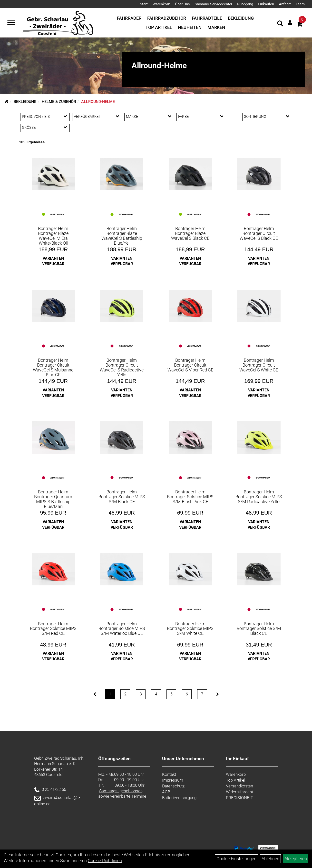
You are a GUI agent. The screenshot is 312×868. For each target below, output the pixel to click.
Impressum (173, 780)
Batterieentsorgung (179, 798)
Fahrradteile (207, 18)
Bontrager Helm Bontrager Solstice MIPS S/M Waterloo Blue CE (122, 629)
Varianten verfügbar (53, 261)
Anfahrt (285, 4)
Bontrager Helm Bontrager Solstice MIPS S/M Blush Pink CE (190, 497)
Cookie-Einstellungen (236, 859)
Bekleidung (241, 18)
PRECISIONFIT (239, 798)
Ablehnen (270, 859)
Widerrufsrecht (239, 792)
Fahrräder (129, 18)
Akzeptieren (296, 859)
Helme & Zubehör (59, 102)
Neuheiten (190, 27)
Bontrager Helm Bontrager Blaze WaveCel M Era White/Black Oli (53, 236)
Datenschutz (173, 786)
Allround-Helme (98, 102)
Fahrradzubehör (167, 18)
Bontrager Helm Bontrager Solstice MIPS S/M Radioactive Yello (259, 497)
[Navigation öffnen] (11, 23)
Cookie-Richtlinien (105, 861)
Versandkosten (239, 786)
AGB (166, 792)
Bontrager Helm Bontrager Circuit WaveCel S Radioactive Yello (122, 367)
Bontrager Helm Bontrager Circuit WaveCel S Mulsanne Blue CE (53, 367)
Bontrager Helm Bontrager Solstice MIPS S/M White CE (190, 629)
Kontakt (169, 774)
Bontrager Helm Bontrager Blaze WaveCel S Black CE (190, 233)
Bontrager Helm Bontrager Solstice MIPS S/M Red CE (53, 629)
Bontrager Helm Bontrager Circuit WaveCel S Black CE (259, 233)
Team (300, 4)
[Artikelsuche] (280, 24)
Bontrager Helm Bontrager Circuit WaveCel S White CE (259, 365)
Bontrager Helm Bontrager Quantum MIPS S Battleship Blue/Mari (53, 499)
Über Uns (182, 4)
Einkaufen (266, 4)
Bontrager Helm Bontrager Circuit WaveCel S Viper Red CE (190, 365)
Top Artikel (159, 27)
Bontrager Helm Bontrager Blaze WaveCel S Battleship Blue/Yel (122, 236)
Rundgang (245, 4)
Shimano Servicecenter (214, 4)
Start (144, 4)
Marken (216, 27)
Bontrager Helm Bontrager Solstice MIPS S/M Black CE (122, 497)
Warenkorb (161, 4)
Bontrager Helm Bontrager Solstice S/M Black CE (259, 629)
